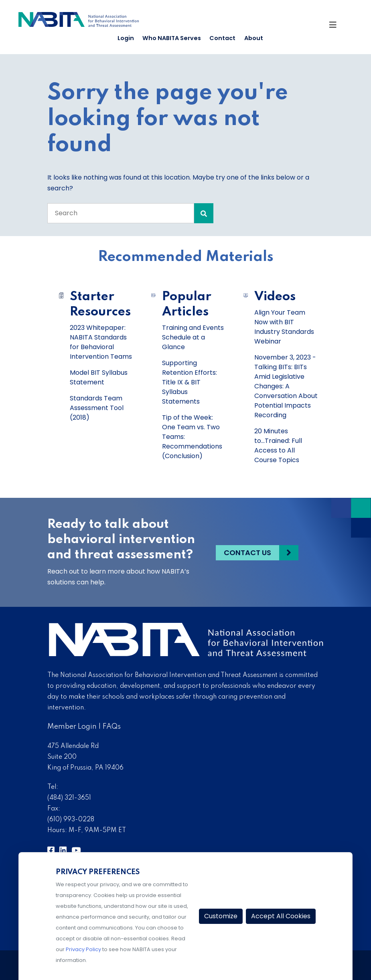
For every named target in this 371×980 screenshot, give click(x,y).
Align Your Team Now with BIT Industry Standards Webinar (284, 327)
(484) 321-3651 (69, 798)
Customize (221, 916)
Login (126, 38)
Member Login (72, 727)
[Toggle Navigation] (337, 26)
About (254, 38)
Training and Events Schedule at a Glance (193, 337)
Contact (222, 38)
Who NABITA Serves (172, 38)
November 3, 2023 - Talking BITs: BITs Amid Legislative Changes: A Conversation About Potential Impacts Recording (286, 386)
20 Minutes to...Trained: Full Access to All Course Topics (278, 446)
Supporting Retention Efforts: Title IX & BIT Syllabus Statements (190, 382)
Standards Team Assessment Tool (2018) (97, 408)
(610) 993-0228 (71, 820)
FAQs (112, 727)
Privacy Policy (83, 949)
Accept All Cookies (281, 916)
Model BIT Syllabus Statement (99, 377)
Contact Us (247, 552)
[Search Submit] (204, 213)
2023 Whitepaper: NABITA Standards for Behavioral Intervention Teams (101, 342)
